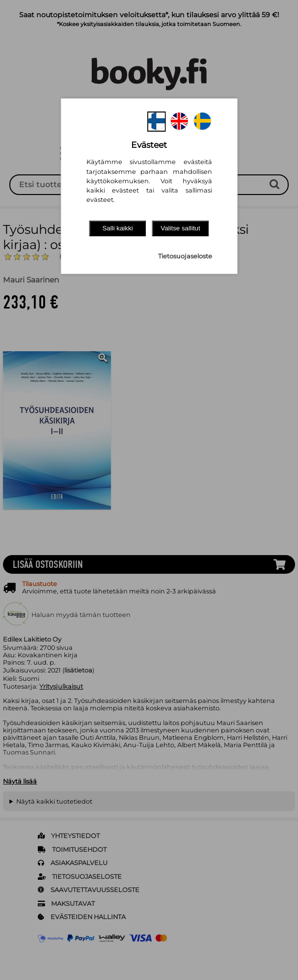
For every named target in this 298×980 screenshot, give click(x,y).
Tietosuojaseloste (185, 256)
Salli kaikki (117, 228)
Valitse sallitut (180, 228)
